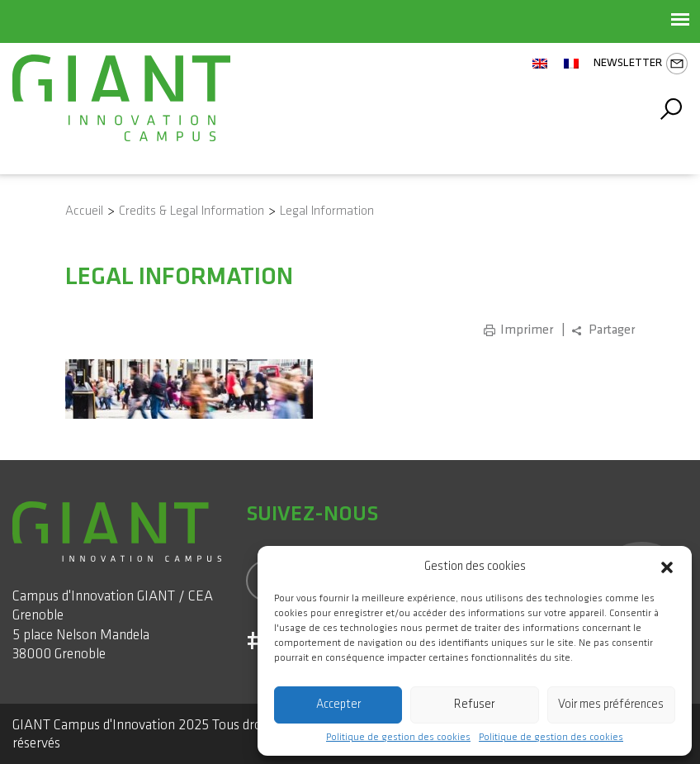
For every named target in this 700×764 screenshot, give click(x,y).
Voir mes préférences (611, 704)
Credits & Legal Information (192, 211)
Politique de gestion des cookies (398, 738)
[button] (667, 567)
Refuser (474, 704)
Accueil (84, 211)
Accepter (338, 704)
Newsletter (641, 64)
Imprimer (527, 330)
